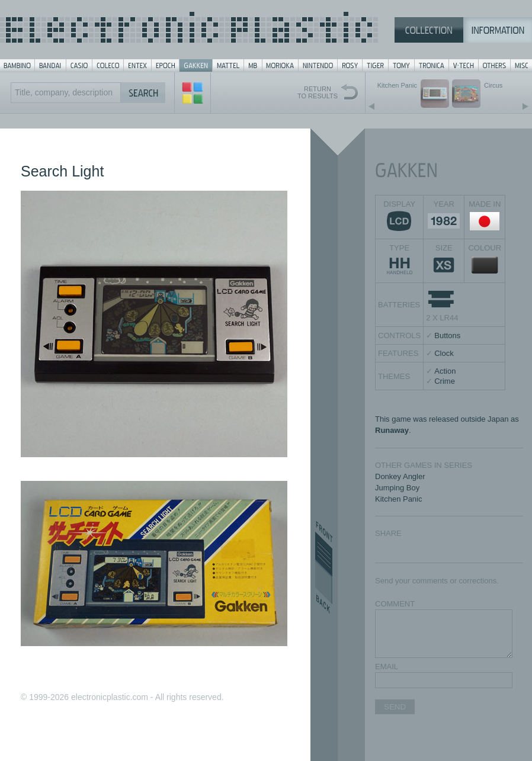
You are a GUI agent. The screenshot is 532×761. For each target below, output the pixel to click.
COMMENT (395, 604)
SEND (395, 707)
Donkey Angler (400, 476)
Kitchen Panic (399, 499)
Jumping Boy (397, 488)
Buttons (447, 335)
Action (445, 371)
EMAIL (387, 667)
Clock (444, 353)
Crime (445, 381)
